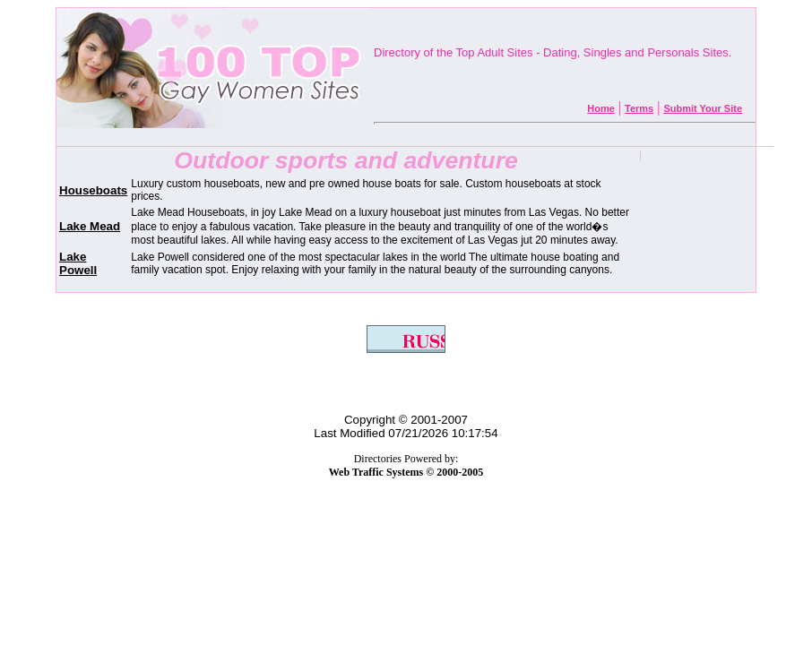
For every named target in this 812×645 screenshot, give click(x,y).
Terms (639, 108)
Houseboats (93, 190)
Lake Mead (90, 226)
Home (601, 108)
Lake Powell (78, 263)
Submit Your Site (703, 108)
